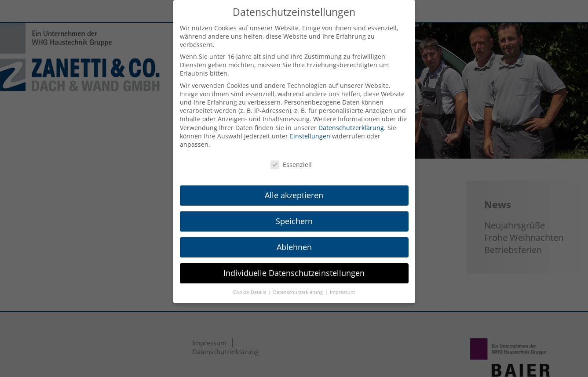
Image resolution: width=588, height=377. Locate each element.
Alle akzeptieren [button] (294, 195)
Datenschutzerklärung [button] (299, 292)
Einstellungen (310, 136)
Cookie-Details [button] (250, 292)
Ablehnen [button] (294, 247)
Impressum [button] (342, 292)
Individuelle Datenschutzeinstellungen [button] (294, 273)
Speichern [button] (294, 221)
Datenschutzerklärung (351, 128)
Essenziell (291, 165)
